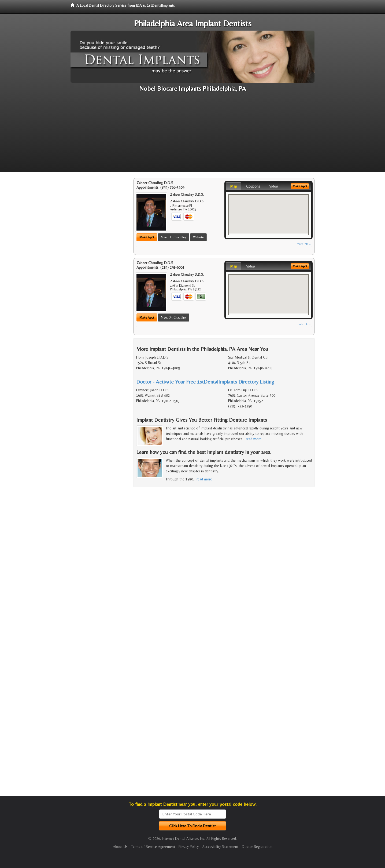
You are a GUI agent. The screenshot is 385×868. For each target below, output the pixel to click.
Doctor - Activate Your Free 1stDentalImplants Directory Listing (205, 382)
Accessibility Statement (220, 847)
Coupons (253, 186)
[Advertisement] (192, 135)
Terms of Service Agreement (153, 847)
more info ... (304, 244)
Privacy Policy (189, 847)
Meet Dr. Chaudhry (174, 237)
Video (274, 186)
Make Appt (147, 237)
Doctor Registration (257, 847)
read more (254, 439)
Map (234, 186)
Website (198, 237)
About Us (120, 847)
